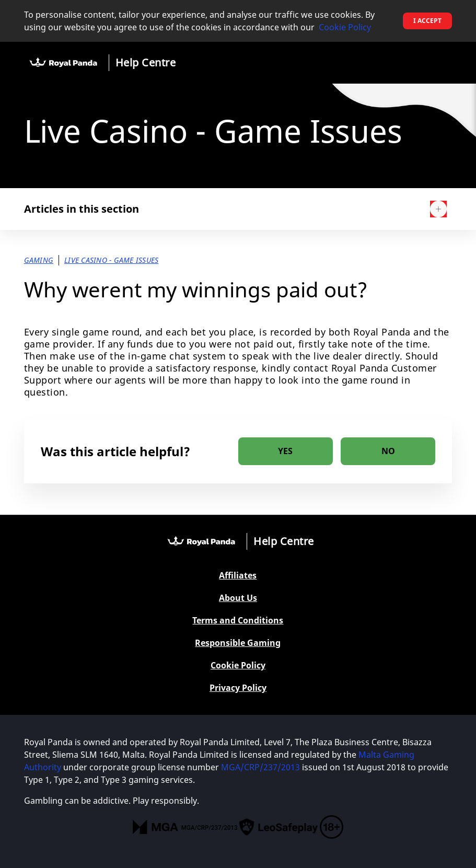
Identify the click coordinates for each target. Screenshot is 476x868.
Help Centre (146, 62)
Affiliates (238, 576)
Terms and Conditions (238, 621)
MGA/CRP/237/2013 (260, 767)
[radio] (286, 451)
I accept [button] (427, 21)
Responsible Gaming (238, 643)
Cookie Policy (345, 27)
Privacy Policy (238, 688)
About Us (238, 598)
